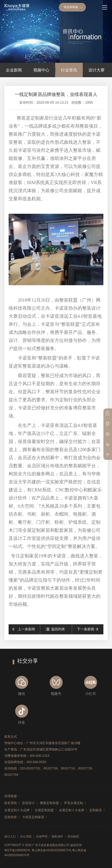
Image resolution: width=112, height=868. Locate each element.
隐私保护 (57, 837)
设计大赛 (96, 70)
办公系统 (26, 837)
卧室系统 (11, 803)
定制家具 (96, 810)
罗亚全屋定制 (74, 803)
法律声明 (42, 837)
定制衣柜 (11, 817)
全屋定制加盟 (44, 810)
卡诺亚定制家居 (33, 817)
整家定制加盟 (49, 803)
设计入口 (10, 837)
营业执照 (73, 837)
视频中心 (41, 70)
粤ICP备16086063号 (17, 850)
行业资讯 (69, 70)
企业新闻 (14, 70)
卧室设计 (28, 803)
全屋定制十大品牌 (17, 810)
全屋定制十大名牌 (72, 810)
